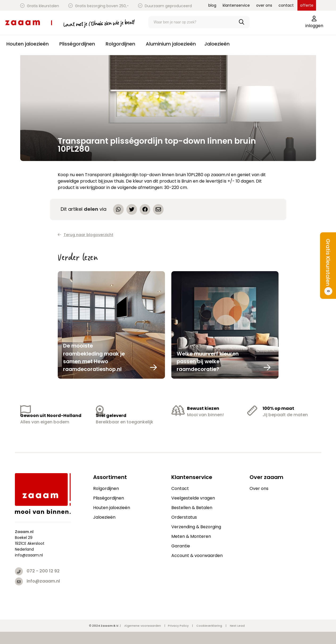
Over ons (259, 488)
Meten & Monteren (191, 536)
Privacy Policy (178, 626)
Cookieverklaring (209, 626)
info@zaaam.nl (43, 581)
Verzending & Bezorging (196, 527)
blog (212, 5)
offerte (307, 5)
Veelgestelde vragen (193, 498)
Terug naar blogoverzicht (86, 235)
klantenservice (236, 5)
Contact (180, 488)
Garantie (181, 546)
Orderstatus (184, 517)
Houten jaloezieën (112, 508)
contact (286, 5)
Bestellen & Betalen (192, 508)
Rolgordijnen (106, 488)
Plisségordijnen (109, 498)
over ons (264, 5)
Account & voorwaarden (197, 556)
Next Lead (237, 626)
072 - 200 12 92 (43, 571)
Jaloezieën (104, 517)
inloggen (314, 22)
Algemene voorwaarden (143, 626)
